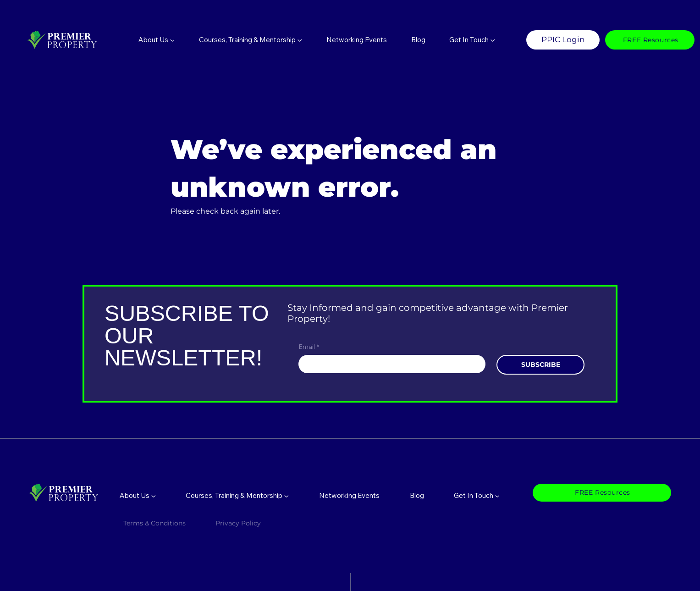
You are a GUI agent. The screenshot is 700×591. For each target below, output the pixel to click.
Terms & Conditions (154, 523)
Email (309, 347)
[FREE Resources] (650, 40)
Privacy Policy (239, 523)
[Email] (389, 364)
